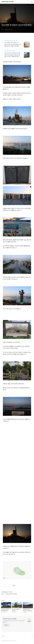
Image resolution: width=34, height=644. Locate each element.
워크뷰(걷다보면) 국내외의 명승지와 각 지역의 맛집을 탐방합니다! (14, 621)
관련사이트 (3, 636)
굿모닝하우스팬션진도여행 (12, 53)
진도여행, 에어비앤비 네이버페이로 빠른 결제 (12, 43)
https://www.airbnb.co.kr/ (10, 40)
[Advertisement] (17, 473)
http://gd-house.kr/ (8, 51)
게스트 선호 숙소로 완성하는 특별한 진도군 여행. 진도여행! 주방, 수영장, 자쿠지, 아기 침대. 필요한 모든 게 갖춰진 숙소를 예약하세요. (13, 45)
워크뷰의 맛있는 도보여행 (7, 2)
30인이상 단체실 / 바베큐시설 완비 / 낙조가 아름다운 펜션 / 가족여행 (13, 56)
